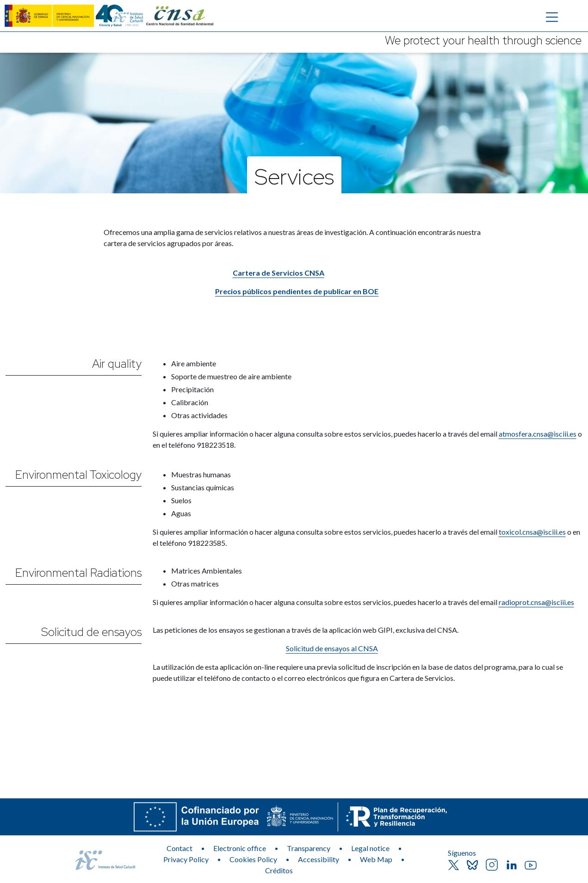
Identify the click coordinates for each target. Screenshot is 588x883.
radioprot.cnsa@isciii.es (536, 602)
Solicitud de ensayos (91, 632)
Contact (179, 848)
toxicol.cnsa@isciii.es (532, 532)
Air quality (117, 364)
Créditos (279, 870)
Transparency (309, 848)
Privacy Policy (186, 859)
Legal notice (370, 848)
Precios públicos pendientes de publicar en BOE (297, 291)
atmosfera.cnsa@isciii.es (538, 434)
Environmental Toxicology (78, 475)
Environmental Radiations (78, 573)
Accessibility (319, 859)
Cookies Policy (253, 859)
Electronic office (240, 848)
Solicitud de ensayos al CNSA (332, 648)
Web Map (376, 859)
